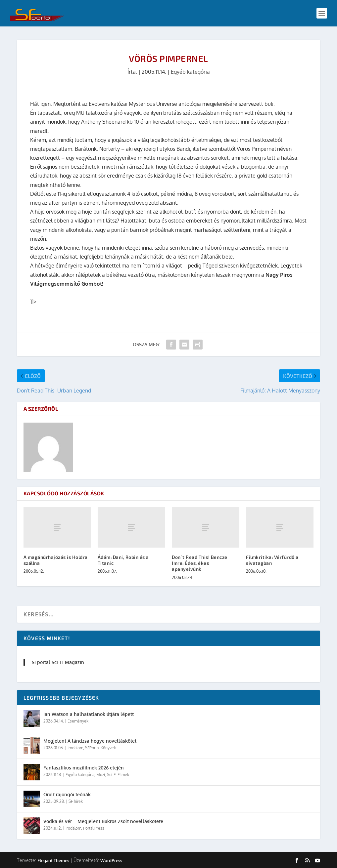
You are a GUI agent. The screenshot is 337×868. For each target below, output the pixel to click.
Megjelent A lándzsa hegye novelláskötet (90, 741)
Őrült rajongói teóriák (67, 794)
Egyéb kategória (190, 72)
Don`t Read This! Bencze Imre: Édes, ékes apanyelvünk (200, 563)
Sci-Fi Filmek (118, 775)
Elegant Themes (53, 860)
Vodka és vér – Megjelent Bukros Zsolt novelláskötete (103, 821)
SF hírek (76, 801)
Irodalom (75, 748)
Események (78, 721)
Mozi (101, 775)
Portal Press (94, 828)
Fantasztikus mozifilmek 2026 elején (84, 768)
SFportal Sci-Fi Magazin (58, 662)
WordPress (111, 860)
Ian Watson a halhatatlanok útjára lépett (89, 714)
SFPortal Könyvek (100, 748)
